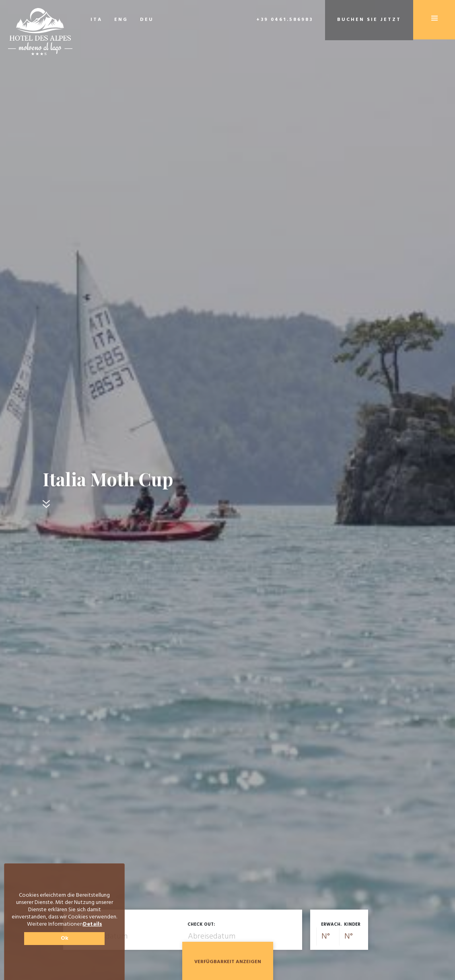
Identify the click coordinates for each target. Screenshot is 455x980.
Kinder (352, 924)
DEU (147, 20)
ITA (96, 20)
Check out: (201, 924)
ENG (121, 20)
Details (93, 924)
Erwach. (331, 924)
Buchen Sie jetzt (369, 20)
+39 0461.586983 (285, 20)
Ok (65, 938)
